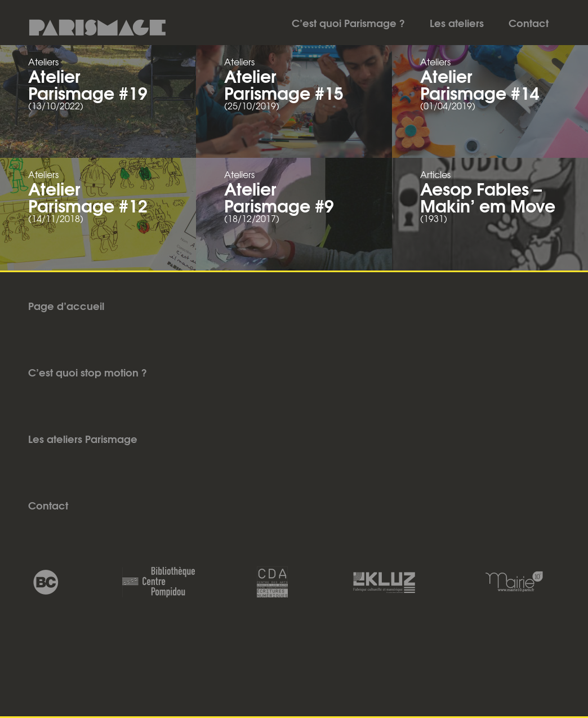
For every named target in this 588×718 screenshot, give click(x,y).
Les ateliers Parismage (83, 438)
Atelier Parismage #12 (88, 196)
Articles (435, 174)
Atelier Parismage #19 (88, 84)
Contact (529, 23)
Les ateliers (457, 23)
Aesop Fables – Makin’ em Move (488, 196)
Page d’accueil (66, 305)
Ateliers (43, 61)
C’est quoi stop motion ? (88, 372)
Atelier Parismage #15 (284, 84)
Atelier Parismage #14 (480, 84)
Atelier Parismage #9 (279, 196)
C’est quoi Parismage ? (348, 23)
